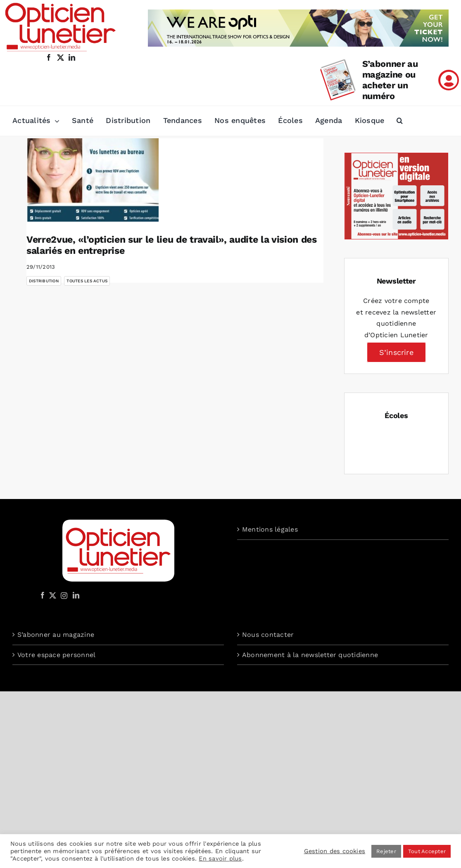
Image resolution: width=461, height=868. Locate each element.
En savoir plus (220, 859)
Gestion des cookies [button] (335, 851)
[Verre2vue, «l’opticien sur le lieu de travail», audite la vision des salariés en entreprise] (93, 180)
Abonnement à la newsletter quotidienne (310, 655)
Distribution (44, 281)
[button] (400, 121)
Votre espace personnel (56, 655)
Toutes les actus (87, 281)
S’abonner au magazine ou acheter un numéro (390, 80)
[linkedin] (72, 57)
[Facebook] (43, 595)
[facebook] (49, 57)
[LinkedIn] (76, 595)
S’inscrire (396, 352)
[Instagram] (63, 595)
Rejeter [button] (386, 851)
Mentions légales (270, 529)
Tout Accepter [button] (427, 851)
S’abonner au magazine (56, 635)
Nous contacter (268, 635)
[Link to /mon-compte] (449, 80)
